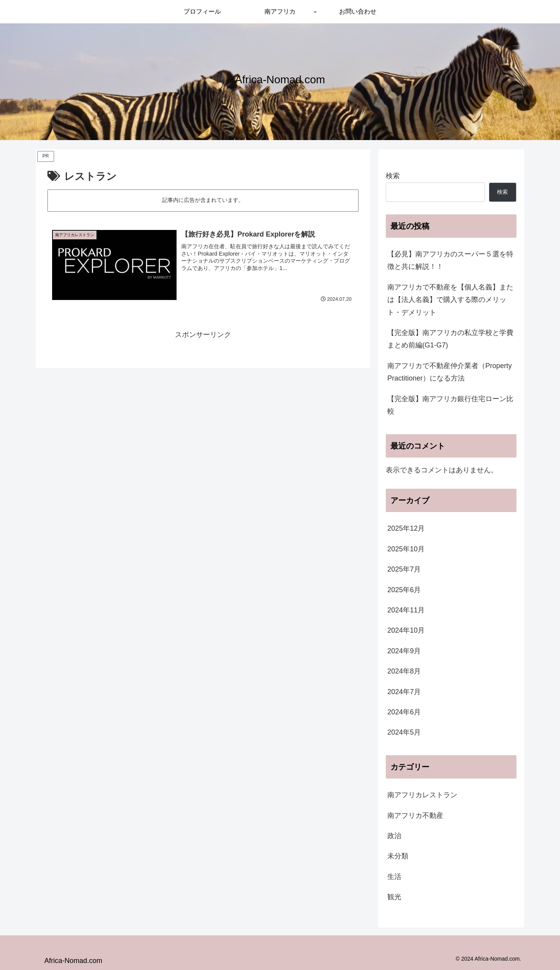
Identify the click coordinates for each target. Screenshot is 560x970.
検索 (393, 176)
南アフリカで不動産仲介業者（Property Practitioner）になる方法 (450, 372)
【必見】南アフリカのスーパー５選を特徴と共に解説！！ (450, 260)
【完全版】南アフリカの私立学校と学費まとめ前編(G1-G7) (450, 339)
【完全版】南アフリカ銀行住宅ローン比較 (450, 405)
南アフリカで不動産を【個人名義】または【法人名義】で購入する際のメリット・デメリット (450, 300)
